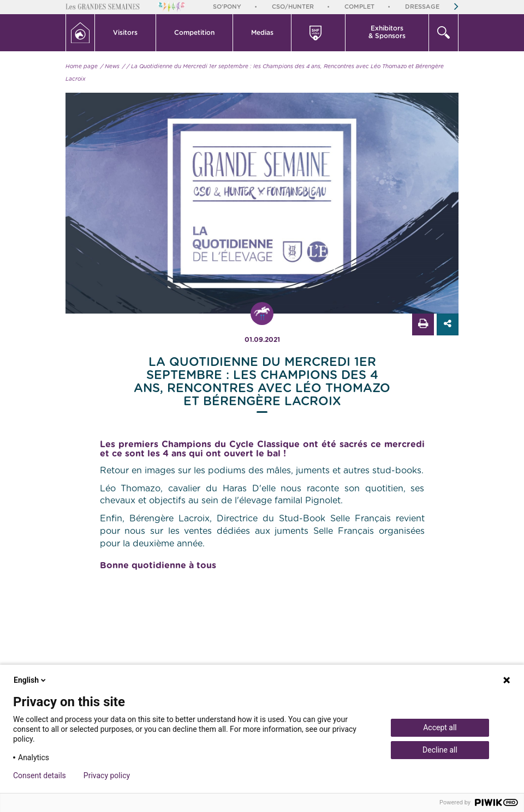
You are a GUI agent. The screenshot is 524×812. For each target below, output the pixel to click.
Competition (194, 33)
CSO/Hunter (293, 7)
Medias (262, 33)
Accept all (440, 727)
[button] (126, 33)
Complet (359, 7)
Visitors (125, 33)
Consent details (40, 775)
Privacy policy (107, 775)
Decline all (440, 750)
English (31, 680)
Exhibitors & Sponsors (387, 32)
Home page (82, 67)
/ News (110, 67)
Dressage (422, 7)
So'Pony (227, 7)
